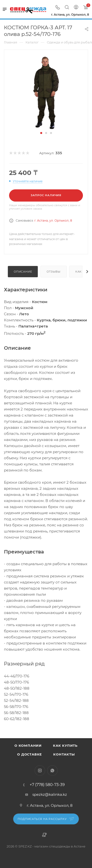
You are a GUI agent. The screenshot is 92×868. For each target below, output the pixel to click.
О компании (28, 745)
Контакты (64, 754)
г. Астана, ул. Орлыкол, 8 (53, 220)
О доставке (30, 754)
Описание (23, 272)
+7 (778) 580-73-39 (47, 785)
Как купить (65, 745)
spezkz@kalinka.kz (50, 794)
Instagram (40, 771)
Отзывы (54, 272)
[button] (41, 133)
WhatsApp (52, 771)
